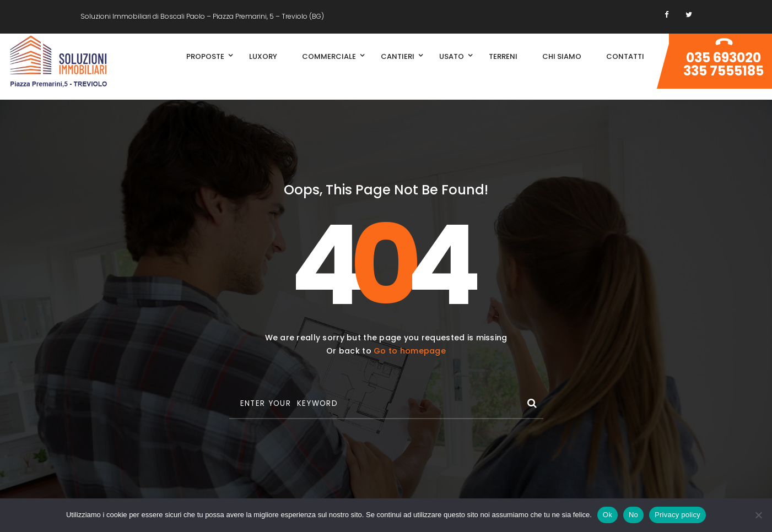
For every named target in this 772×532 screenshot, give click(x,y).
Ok (608, 515)
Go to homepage (410, 351)
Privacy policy (677, 515)
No (633, 515)
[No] (758, 515)
